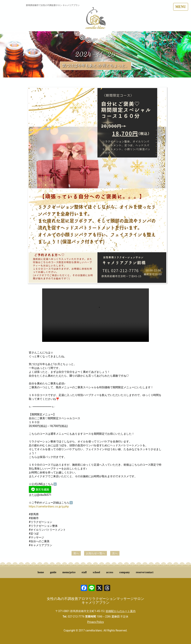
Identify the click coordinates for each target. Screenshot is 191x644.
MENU (181, 7)
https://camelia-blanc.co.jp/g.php (49, 506)
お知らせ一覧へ (95, 553)
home (41, 572)
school (96, 572)
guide (53, 572)
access (110, 572)
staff (84, 572)
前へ (76, 553)
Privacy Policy (95, 622)
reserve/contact (145, 572)
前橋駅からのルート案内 (121, 611)
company (124, 572)
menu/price (69, 572)
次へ (115, 553)
